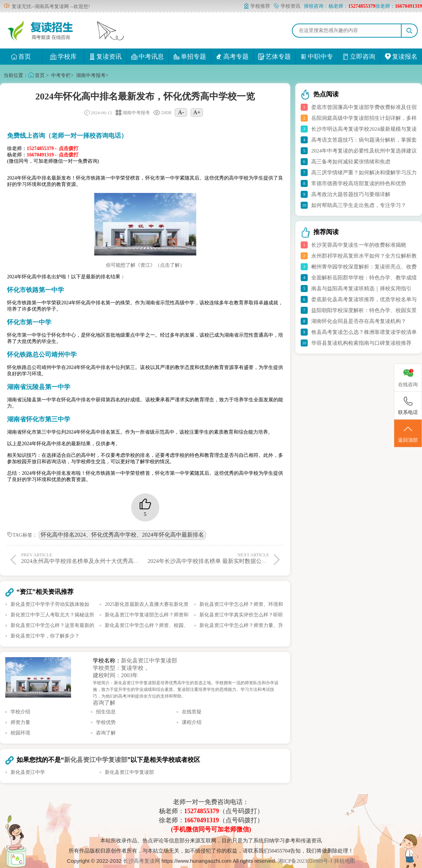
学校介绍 (20, 712)
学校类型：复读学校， (121, 668)
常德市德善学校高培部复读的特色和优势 (359, 183)
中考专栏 (61, 75)
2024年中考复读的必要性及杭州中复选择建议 (364, 151)
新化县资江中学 (28, 772)
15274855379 (202, 811)
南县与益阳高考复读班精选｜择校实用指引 (361, 289)
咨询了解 (104, 703)
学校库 (63, 57)
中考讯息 (148, 57)
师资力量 (20, 722)
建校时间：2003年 (115, 675)
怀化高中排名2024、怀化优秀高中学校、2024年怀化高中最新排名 (122, 535)
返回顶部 (408, 434)
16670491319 (202, 820)
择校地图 (345, 861)
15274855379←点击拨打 (53, 148)
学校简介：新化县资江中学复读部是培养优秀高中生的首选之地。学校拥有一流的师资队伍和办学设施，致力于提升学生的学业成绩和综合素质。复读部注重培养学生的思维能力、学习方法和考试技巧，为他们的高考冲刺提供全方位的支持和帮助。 (186, 689)
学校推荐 (257, 6)
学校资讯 (287, 6)
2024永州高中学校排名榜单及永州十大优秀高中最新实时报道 (97, 558)
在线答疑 (192, 712)
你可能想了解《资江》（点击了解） (145, 265)
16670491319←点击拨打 (53, 155)
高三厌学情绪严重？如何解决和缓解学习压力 (364, 173)
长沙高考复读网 (142, 861)
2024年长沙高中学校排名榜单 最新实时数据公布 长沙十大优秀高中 (231, 558)
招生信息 (106, 712)
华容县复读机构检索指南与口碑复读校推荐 (361, 343)
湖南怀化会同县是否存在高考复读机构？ (359, 321)
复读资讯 (105, 57)
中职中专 (317, 57)
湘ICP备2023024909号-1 (306, 861)
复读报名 (401, 57)
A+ (197, 112)
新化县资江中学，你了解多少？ (45, 636)
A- (181, 112)
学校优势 (106, 722)
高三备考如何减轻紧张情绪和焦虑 (351, 162)
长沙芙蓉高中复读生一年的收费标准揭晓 (359, 245)
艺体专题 (274, 57)
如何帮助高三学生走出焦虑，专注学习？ (359, 205)
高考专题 (232, 57)
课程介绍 (192, 722)
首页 (21, 57)
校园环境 (20, 733)
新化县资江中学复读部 (149, 660)
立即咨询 (359, 57)
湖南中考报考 (91, 75)
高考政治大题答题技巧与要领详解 (351, 194)
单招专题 (190, 57)
